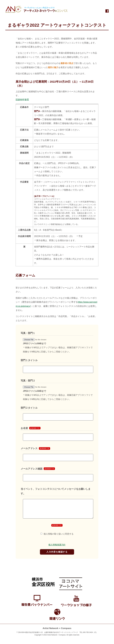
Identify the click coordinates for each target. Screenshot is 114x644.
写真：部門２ (28, 381)
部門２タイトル (29, 408)
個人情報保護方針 (57, 545)
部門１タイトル (29, 360)
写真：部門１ (28, 333)
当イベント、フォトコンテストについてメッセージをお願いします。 (56, 491)
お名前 (24, 428)
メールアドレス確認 (32, 469)
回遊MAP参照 (22, 100)
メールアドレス (29, 448)
